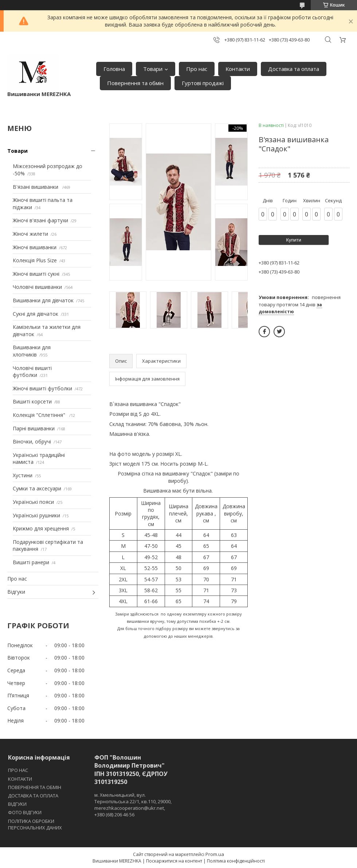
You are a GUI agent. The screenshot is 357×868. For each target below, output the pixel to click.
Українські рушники (36, 515)
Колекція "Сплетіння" (40, 415)
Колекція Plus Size (35, 260)
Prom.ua (215, 854)
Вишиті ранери (31, 562)
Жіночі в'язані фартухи (40, 220)
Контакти (238, 69)
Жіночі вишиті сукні (36, 274)
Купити (294, 240)
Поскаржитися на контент (174, 861)
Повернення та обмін (135, 83)
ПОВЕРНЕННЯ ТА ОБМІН (35, 787)
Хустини (23, 475)
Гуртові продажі (203, 83)
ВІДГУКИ (17, 804)
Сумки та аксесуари (37, 488)
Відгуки (16, 592)
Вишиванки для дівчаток (43, 300)
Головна (114, 69)
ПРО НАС (18, 770)
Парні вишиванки (34, 428)
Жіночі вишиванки (35, 247)
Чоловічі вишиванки (37, 287)
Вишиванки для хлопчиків (32, 351)
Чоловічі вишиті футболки (32, 372)
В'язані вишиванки (36, 187)
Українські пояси (33, 502)
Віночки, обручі (32, 441)
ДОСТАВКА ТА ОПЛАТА (33, 796)
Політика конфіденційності (236, 861)
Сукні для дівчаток (36, 314)
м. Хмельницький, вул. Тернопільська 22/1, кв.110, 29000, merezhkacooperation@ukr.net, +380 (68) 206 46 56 (133, 805)
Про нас (197, 69)
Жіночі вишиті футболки (42, 388)
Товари (153, 69)
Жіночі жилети (30, 234)
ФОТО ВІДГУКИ (25, 812)
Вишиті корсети (32, 401)
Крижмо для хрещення (41, 528)
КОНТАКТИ (20, 779)
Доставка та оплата (294, 69)
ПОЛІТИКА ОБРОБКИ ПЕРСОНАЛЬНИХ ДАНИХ (35, 824)
